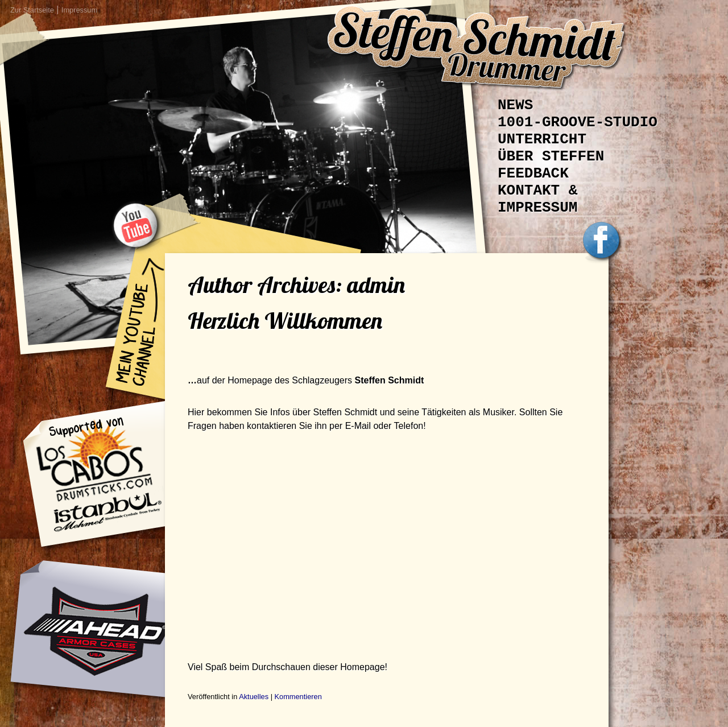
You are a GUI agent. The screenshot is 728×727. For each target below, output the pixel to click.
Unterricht (542, 139)
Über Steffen (551, 156)
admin (376, 284)
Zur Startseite (32, 10)
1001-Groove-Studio (578, 122)
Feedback (533, 174)
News (515, 105)
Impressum (79, 10)
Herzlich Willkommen (285, 320)
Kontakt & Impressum (537, 199)
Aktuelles (254, 697)
